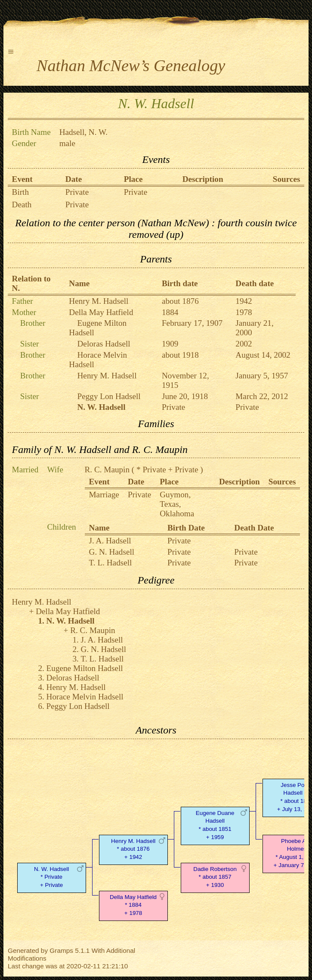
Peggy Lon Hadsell (109, 396)
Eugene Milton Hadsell (85, 668)
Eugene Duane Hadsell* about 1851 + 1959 (215, 825)
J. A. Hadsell (110, 541)
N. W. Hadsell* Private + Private (51, 877)
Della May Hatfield (101, 312)
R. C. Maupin (107, 470)
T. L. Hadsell (111, 563)
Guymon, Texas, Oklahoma (177, 504)
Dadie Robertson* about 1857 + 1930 (215, 877)
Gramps (61, 950)
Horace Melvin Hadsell (85, 697)
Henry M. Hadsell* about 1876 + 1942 (133, 849)
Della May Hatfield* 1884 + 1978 (133, 905)
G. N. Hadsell (112, 552)
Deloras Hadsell (104, 344)
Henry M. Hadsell (99, 301)
